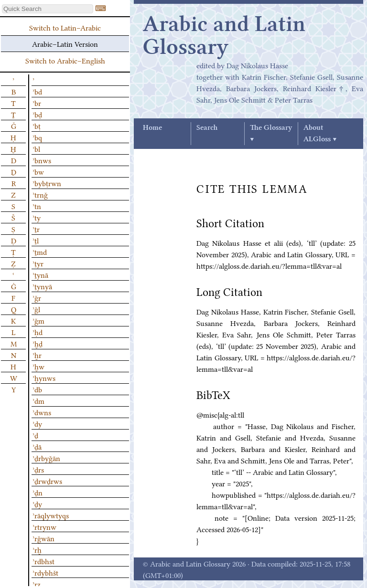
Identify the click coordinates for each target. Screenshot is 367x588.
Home (152, 128)
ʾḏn (38, 492)
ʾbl (36, 148)
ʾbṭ (37, 126)
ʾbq (37, 137)
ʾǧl (36, 309)
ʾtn (37, 206)
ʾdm (38, 400)
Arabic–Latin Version (65, 43)
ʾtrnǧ (40, 194)
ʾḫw (38, 366)
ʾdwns (42, 412)
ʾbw (38, 171)
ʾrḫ (37, 549)
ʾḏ (35, 435)
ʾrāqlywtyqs (51, 515)
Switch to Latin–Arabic (65, 27)
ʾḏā (37, 446)
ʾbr (37, 103)
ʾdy (37, 423)
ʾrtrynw (44, 526)
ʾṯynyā (42, 286)
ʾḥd (38, 332)
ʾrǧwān (43, 538)
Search (207, 128)
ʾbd (37, 91)
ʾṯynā (40, 274)
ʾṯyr (38, 263)
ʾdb (37, 389)
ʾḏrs (38, 469)
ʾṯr (36, 229)
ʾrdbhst (43, 561)
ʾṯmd (40, 252)
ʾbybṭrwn (47, 183)
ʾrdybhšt (45, 572)
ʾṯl (36, 240)
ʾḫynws (44, 378)
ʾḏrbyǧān (46, 458)
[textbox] (48, 9)
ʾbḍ (37, 114)
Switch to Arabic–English (65, 60)
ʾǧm (38, 320)
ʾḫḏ (38, 343)
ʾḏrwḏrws (47, 481)
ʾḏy (37, 504)
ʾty (37, 217)
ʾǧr (37, 297)
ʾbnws (42, 160)
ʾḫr (37, 355)
